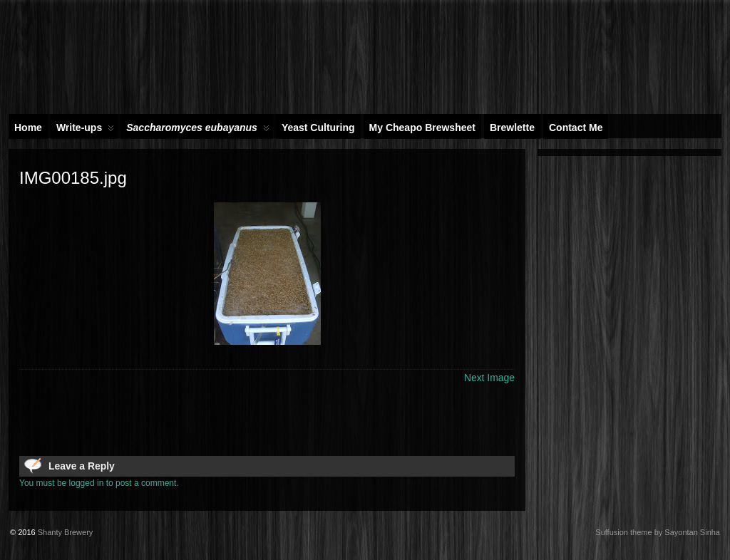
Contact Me (576, 128)
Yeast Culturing (318, 128)
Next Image (489, 378)
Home (28, 128)
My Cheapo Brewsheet (422, 128)
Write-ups (85, 130)
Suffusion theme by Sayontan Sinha (658, 532)
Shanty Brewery (66, 532)
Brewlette (512, 128)
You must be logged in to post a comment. (99, 483)
